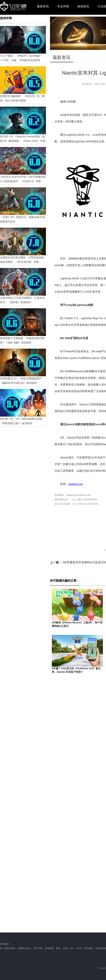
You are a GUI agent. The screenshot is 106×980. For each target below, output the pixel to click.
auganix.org (76, 484)
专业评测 (63, 6)
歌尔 (58, 948)
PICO (79, 948)
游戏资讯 (83, 6)
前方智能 (38, 948)
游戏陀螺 (49, 948)
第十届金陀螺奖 (8, 948)
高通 (65, 948)
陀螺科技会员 (24, 948)
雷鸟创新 (88, 948)
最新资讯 (43, 6)
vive (72, 948)
